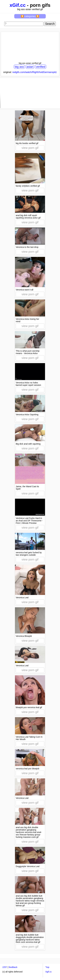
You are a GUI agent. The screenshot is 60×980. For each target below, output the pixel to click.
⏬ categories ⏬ (30, 16)
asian (30, 67)
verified (41, 67)
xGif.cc (18, 5)
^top (47, 967)
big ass (19, 67)
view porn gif (30, 148)
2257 (5, 967)
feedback (13, 967)
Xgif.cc (48, 972)
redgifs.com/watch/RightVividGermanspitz (34, 72)
